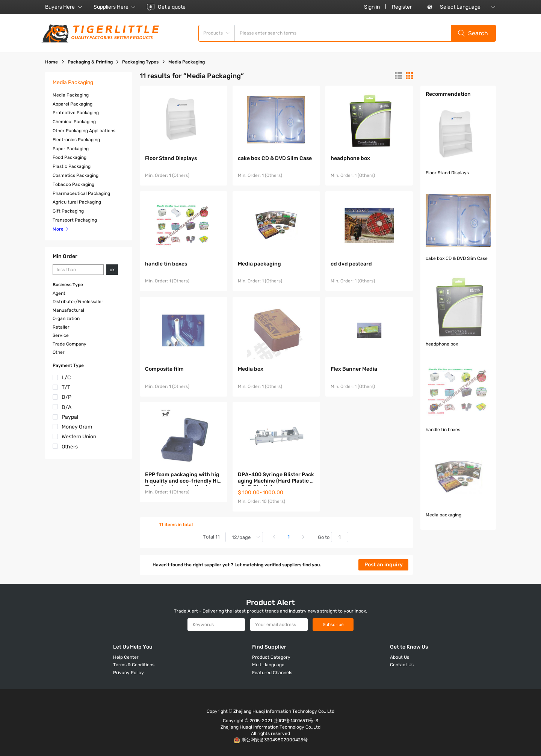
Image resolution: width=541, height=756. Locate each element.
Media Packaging (71, 95)
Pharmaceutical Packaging (81, 193)
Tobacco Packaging (73, 184)
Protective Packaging (76, 113)
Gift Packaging (68, 211)
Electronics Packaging (76, 140)
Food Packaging (70, 157)
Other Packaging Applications (84, 131)
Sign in (372, 7)
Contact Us (402, 665)
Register (402, 7)
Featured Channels (272, 673)
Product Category (271, 657)
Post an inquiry (384, 565)
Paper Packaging (71, 149)
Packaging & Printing (90, 62)
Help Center (126, 657)
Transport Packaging (75, 220)
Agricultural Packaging (77, 202)
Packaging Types (140, 62)
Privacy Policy (128, 673)
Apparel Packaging (73, 104)
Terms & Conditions (134, 665)
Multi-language (268, 665)
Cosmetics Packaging (76, 175)
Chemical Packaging (74, 122)
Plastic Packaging (72, 166)
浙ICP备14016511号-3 (296, 721)
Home (51, 62)
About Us (400, 657)
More (61, 229)
